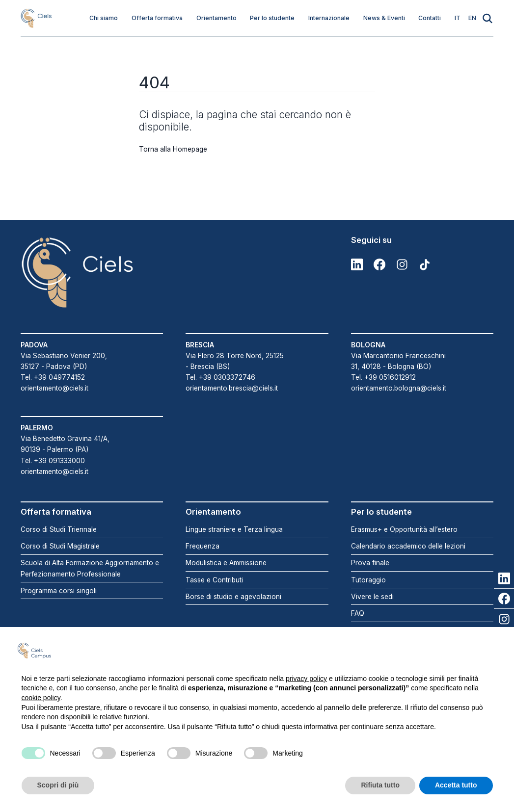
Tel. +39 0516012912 (383, 377)
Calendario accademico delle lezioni (408, 546)
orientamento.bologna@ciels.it (399, 388)
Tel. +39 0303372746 (220, 377)
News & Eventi (384, 18)
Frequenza (203, 546)
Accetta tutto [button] (456, 785)
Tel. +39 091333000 (53, 461)
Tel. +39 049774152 (53, 377)
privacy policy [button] (306, 679)
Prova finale (370, 563)
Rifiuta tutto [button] (380, 785)
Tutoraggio (368, 580)
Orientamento (216, 18)
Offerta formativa (157, 18)
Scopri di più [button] (58, 785)
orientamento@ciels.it (54, 388)
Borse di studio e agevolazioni (233, 597)
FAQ (358, 613)
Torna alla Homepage (173, 149)
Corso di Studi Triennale (59, 529)
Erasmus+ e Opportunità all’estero (404, 529)
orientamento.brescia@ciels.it (232, 388)
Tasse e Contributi (214, 580)
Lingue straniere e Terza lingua (234, 529)
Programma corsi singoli (59, 591)
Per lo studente (272, 18)
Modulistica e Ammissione (226, 563)
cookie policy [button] (41, 698)
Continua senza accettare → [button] (444, 650)
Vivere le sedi (372, 597)
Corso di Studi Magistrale (60, 546)
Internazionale (329, 18)
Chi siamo (104, 18)
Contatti (430, 18)
